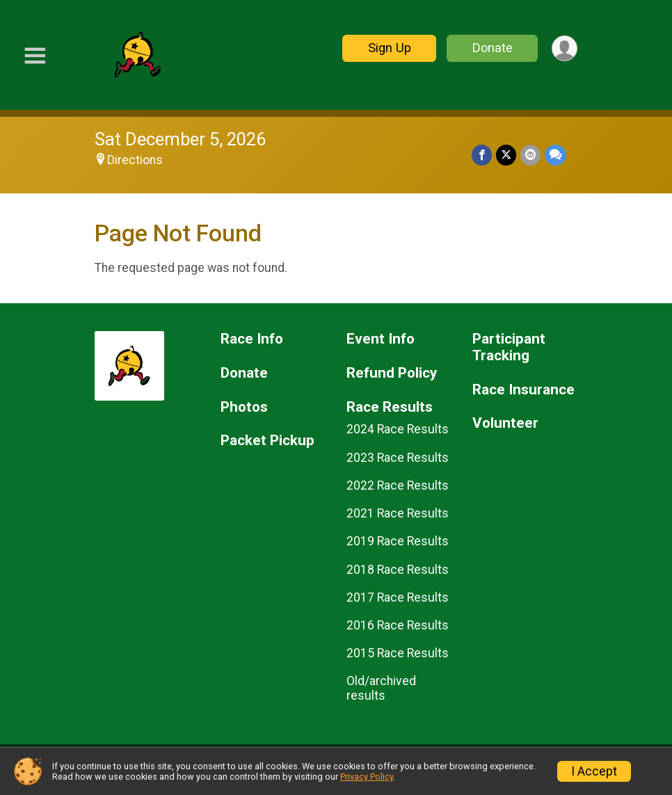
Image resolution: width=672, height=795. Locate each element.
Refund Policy (392, 373)
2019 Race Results (398, 541)
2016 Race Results (398, 625)
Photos (244, 407)
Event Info (381, 339)
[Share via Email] (530, 155)
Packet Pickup (267, 441)
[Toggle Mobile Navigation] (35, 56)
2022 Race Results (398, 485)
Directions (135, 160)
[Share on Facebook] (482, 155)
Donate (493, 48)
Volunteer (505, 423)
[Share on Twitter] (506, 155)
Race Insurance (523, 390)
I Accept (594, 771)
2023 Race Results (398, 458)
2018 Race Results (398, 570)
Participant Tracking (509, 347)
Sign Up (390, 48)
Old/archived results (381, 688)
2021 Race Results (398, 513)
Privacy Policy (367, 777)
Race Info (252, 339)
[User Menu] (565, 48)
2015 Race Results (398, 653)
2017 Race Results (398, 597)
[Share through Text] (555, 155)
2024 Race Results (398, 429)
